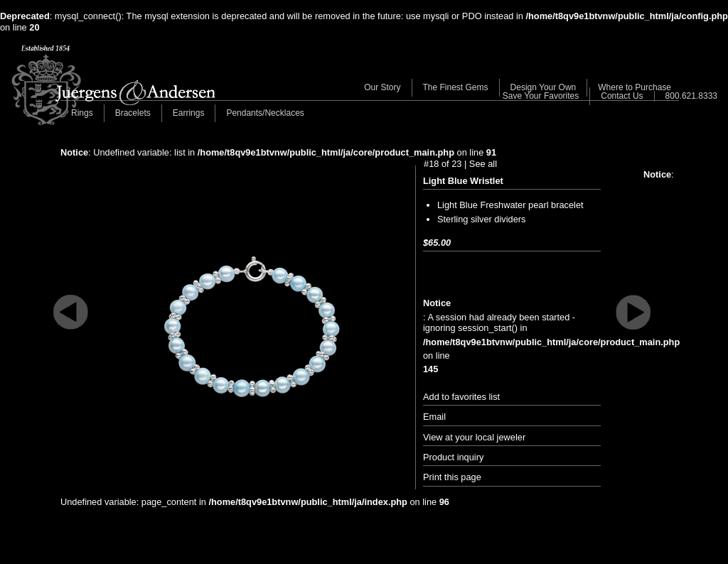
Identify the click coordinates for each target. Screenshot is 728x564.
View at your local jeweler (474, 437)
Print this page (452, 477)
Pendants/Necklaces (265, 113)
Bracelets (133, 113)
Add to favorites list (461, 397)
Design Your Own (544, 87)
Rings (82, 113)
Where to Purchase (635, 87)
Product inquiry (453, 457)
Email (434, 417)
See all (483, 164)
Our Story (382, 87)
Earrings (189, 113)
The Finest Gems (456, 87)
